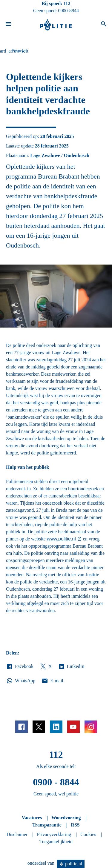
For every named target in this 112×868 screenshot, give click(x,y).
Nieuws (19, 51)
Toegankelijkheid (56, 842)
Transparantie (47, 825)
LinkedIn (71, 666)
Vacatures (32, 818)
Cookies (88, 834)
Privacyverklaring (54, 834)
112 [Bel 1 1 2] (67, 3)
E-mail (52, 681)
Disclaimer (17, 834)
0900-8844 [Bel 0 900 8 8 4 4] (69, 11)
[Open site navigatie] (8, 25)
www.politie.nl (61, 539)
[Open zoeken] (104, 25)
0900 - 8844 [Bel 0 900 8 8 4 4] (56, 782)
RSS (75, 825)
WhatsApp (21, 681)
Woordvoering (66, 818)
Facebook (20, 666)
